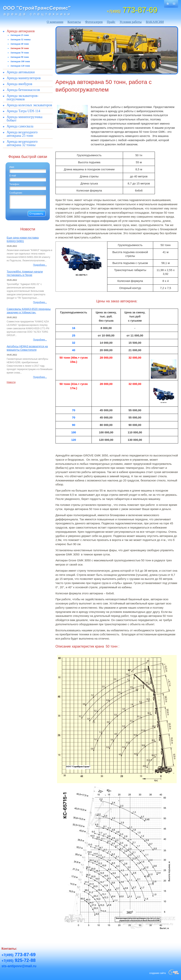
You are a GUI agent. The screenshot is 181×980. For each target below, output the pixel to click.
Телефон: (14, 184)
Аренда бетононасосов (23, 90)
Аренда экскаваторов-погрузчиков (23, 97)
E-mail (13, 176)
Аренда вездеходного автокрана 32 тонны (22, 143)
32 (74, 343)
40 (74, 350)
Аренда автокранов (21, 31)
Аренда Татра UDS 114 (23, 111)
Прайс (111, 22)
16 (74, 328)
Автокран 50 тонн (20, 48)
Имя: (12, 167)
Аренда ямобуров (19, 84)
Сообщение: (16, 193)
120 (74, 440)
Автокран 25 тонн (20, 35)
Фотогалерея (94, 22)
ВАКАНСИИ (155, 22)
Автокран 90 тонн (20, 57)
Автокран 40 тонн (20, 44)
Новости (11, 382)
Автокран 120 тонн (20, 66)
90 (74, 425)
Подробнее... (40, 265)
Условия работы (131, 22)
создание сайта (158, 973)
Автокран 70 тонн (20, 53)
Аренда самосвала (20, 126)
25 (74, 335)
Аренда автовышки (21, 72)
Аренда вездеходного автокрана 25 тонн (22, 134)
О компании (55, 22)
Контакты (74, 22)
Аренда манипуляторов (24, 78)
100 (74, 432)
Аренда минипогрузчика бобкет (25, 119)
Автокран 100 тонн (20, 61)
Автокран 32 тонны (20, 39)
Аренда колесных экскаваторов (29, 105)
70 (74, 410)
